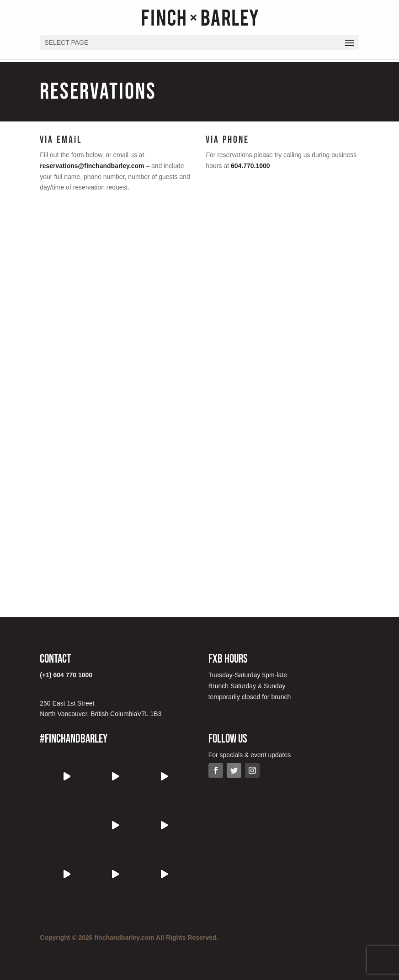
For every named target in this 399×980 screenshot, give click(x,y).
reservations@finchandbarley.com (92, 166)
